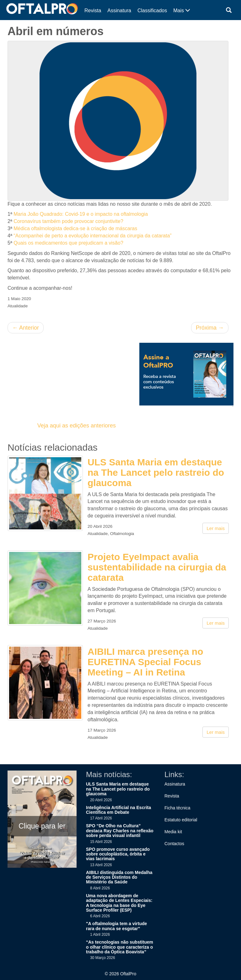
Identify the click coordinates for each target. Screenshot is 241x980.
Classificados (152, 11)
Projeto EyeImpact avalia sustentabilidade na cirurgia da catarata (157, 567)
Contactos (174, 844)
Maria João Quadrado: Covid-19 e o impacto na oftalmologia (81, 214)
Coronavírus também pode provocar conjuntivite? (68, 221)
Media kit (173, 832)
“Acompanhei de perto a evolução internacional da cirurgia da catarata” (92, 236)
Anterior (26, 328)
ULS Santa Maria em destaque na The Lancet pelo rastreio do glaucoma (156, 472)
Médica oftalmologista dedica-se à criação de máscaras (75, 228)
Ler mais (216, 528)
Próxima (210, 328)
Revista (93, 11)
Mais (182, 11)
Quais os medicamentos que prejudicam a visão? (68, 243)
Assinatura (119, 11)
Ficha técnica (177, 808)
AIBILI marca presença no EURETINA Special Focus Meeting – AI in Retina (145, 662)
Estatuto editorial (181, 820)
